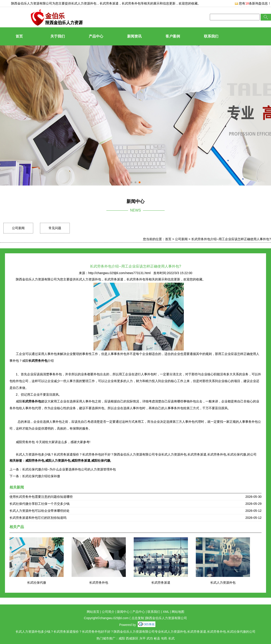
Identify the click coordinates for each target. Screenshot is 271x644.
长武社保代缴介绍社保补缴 (41, 476)
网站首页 (93, 612)
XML (166, 612)
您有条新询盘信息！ (253, 3)
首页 (19, 36)
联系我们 (211, 36)
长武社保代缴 (37, 583)
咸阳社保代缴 (101, 461)
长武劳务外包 (99, 583)
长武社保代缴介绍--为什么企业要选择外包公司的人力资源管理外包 (69, 469)
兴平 (143, 638)
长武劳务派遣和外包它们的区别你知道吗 (38, 518)
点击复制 (138, 618)
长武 (171, 638)
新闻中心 (123, 612)
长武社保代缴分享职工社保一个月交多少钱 (40, 504)
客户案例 (173, 36)
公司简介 (108, 612)
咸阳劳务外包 (35, 461)
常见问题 (55, 228)
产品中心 (96, 36)
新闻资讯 (134, 36)
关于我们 (58, 36)
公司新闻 (18, 228)
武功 (150, 638)
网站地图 (178, 612)
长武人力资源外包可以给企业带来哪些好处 (40, 511)
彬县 (157, 638)
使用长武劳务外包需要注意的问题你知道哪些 (41, 497)
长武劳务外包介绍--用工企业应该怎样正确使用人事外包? (231, 239)
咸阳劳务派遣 (81, 461)
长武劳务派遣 (161, 583)
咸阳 (122, 638)
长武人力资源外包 (84, 3)
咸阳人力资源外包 (58, 461)
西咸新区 (132, 638)
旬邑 (164, 638)
